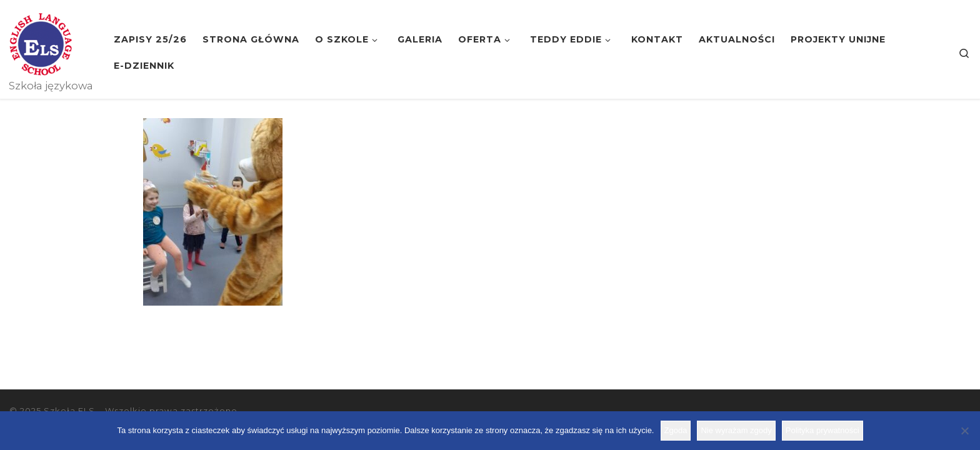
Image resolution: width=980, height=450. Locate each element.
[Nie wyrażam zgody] (964, 431)
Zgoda (676, 430)
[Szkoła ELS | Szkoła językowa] (41, 42)
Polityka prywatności (822, 430)
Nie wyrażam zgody (736, 430)
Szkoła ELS (69, 411)
